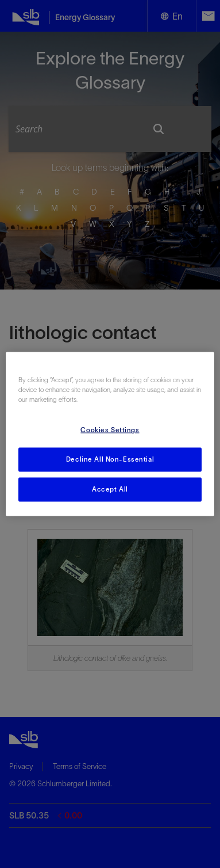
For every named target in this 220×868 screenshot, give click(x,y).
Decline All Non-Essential (110, 459)
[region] (110, 434)
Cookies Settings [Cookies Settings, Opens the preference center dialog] (110, 430)
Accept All (110, 489)
